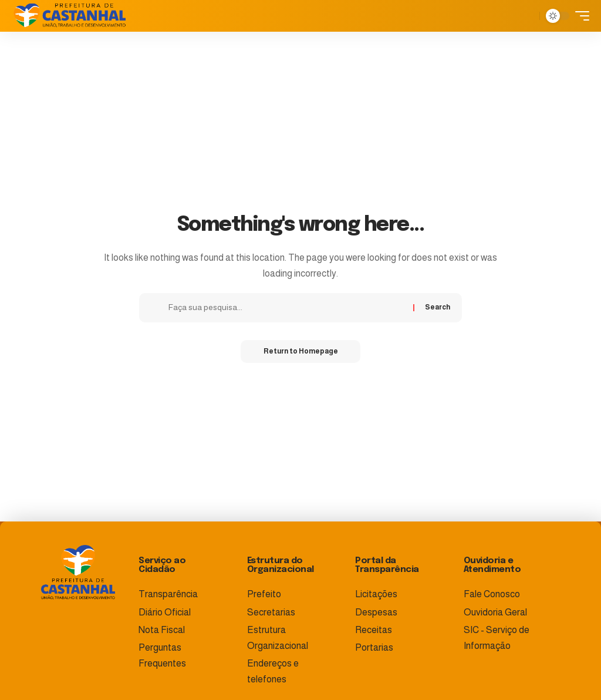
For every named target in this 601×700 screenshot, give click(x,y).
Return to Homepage (301, 352)
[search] (528, 16)
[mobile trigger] (579, 16)
